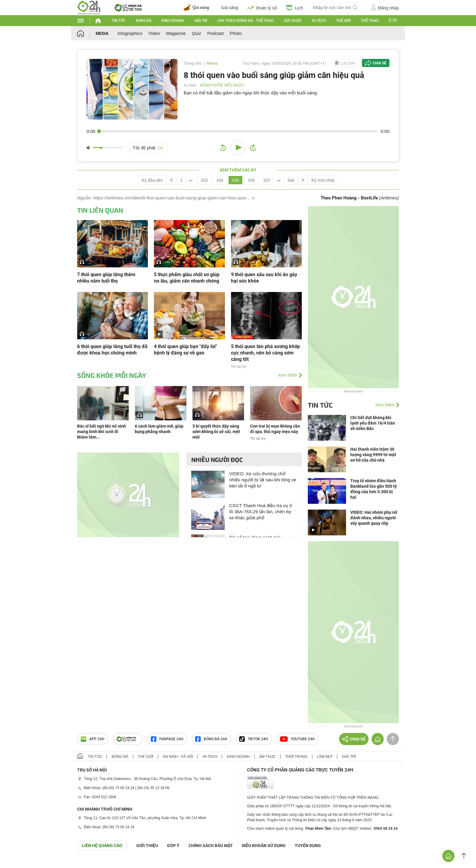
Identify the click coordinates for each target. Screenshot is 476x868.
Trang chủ (193, 63)
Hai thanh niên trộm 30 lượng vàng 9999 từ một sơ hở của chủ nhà (373, 455)
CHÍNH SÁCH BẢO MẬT (211, 846)
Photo (236, 33)
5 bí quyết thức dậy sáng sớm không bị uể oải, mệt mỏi (216, 432)
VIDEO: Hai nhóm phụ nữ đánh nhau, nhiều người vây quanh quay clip (374, 518)
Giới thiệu (147, 846)
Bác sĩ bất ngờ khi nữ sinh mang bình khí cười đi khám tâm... (102, 432)
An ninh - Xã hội (178, 757)
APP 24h (93, 739)
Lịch (295, 8)
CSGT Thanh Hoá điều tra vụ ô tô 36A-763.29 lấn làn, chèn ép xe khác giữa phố (261, 512)
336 (251, 180)
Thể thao (370, 21)
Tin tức (119, 21)
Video (154, 33)
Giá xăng (230, 8)
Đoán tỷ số (262, 8)
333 (204, 180)
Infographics (130, 33)
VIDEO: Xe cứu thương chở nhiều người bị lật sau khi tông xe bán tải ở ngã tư (263, 480)
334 (220, 180)
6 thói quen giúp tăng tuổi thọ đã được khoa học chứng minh (112, 350)
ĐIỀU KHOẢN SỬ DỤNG (264, 846)
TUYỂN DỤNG (308, 846)
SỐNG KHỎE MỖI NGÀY (222, 85)
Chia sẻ (380, 63)
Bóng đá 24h (211, 739)
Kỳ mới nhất (323, 180)
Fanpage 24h (167, 739)
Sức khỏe (293, 21)
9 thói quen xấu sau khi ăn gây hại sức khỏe (264, 278)
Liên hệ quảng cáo (102, 846)
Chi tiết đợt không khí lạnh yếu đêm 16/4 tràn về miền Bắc (373, 423)
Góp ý (173, 846)
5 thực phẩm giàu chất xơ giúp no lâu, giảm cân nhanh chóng (187, 278)
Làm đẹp (325, 757)
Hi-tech (319, 21)
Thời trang (296, 757)
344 (291, 180)
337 (267, 180)
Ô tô (393, 21)
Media (102, 33)
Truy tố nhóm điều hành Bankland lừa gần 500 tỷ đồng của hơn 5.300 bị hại (374, 489)
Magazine (176, 33)
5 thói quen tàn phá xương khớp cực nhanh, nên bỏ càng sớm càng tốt (265, 353)
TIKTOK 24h (254, 739)
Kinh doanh (173, 21)
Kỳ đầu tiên (152, 180)
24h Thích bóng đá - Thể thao (245, 21)
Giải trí (201, 21)
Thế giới (343, 21)
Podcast (216, 33)
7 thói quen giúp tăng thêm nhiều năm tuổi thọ (106, 278)
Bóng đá (144, 21)
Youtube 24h (297, 739)
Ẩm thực (268, 757)
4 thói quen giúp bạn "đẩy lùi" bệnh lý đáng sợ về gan (185, 350)
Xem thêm (287, 375)
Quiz (197, 33)
